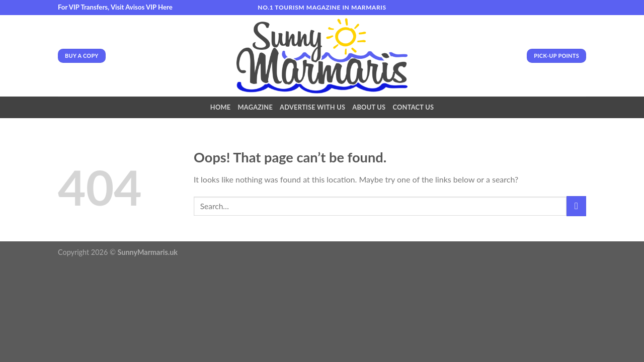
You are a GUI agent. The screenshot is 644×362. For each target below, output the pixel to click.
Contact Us (413, 107)
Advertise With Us (312, 107)
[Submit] (576, 206)
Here (165, 7)
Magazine (255, 107)
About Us (369, 107)
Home (221, 107)
